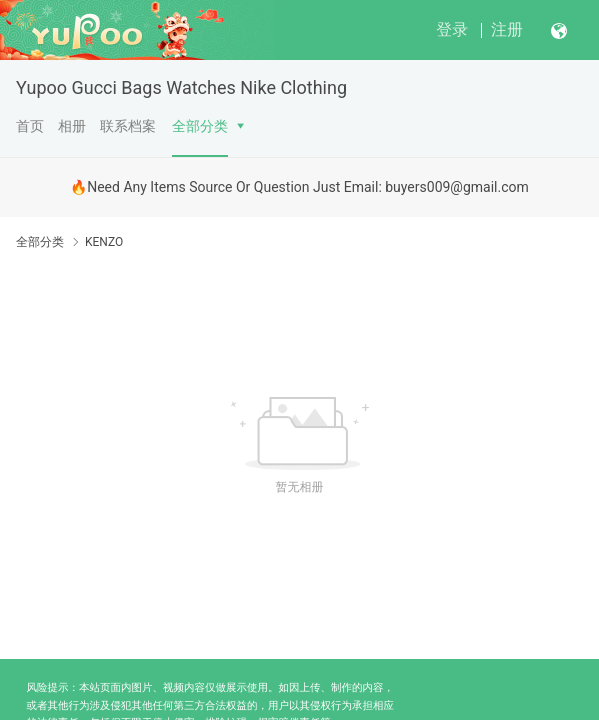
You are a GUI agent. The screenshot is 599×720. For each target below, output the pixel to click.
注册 (507, 29)
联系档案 (128, 126)
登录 (452, 29)
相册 (72, 126)
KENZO (104, 242)
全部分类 (200, 126)
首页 (30, 126)
